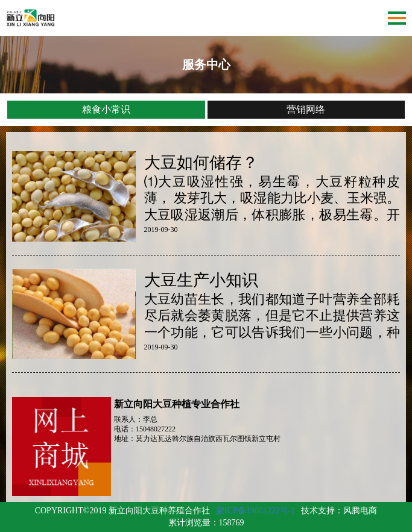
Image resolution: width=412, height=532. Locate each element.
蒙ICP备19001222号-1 (255, 511)
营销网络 (306, 109)
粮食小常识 (106, 109)
